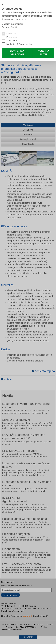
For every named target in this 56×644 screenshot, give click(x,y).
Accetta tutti (43, 53)
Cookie (14, 27)
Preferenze (12, 37)
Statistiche (12, 41)
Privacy (5, 27)
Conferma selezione (17, 53)
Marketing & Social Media (19, 44)
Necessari (11, 33)
